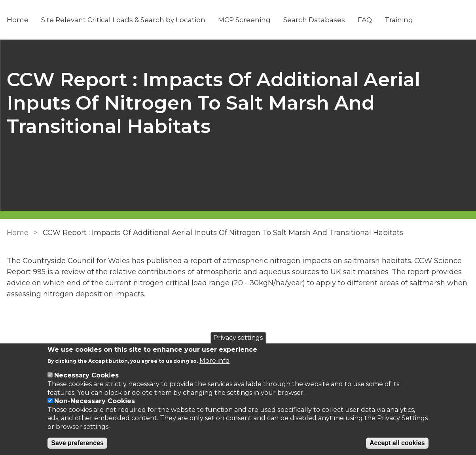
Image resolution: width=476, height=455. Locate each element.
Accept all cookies (397, 443)
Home (18, 20)
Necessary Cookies (86, 375)
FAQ (365, 20)
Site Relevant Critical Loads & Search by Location (123, 20)
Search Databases (314, 20)
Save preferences (77, 443)
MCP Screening (244, 20)
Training (399, 20)
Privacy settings (238, 338)
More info (214, 361)
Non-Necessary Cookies (95, 401)
